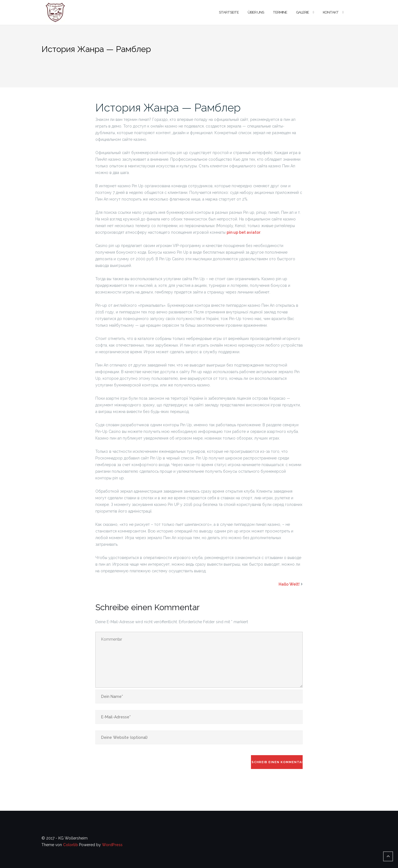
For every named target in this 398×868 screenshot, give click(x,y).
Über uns (256, 12)
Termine (280, 12)
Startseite (229, 12)
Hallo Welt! (289, 584)
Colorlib (70, 845)
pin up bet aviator (243, 232)
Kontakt (331, 12)
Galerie (303, 12)
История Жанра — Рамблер (168, 107)
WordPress (112, 845)
